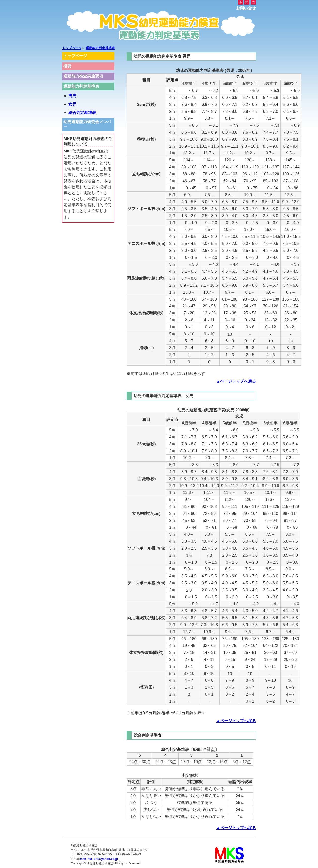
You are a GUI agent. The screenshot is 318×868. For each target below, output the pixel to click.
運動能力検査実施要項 (83, 76)
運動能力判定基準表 (100, 48)
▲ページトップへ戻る (236, 381)
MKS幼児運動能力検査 (159, 27)
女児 (72, 104)
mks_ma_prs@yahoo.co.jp (99, 859)
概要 (67, 66)
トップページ (72, 48)
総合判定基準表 (82, 113)
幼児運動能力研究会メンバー (87, 124)
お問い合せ (246, 8)
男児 (72, 96)
